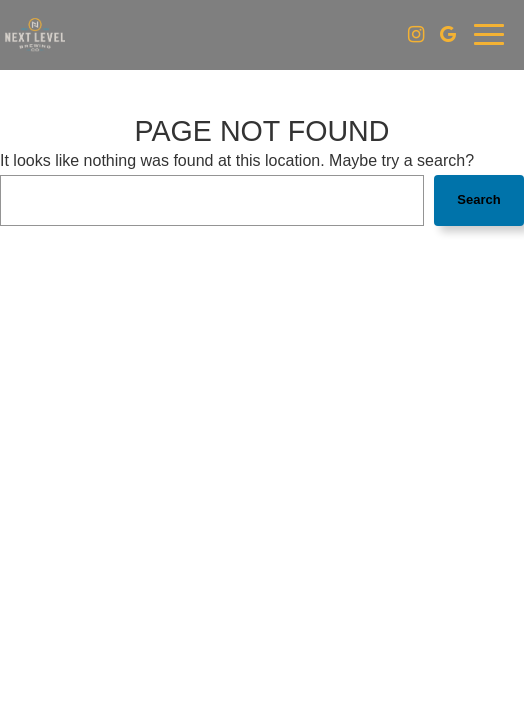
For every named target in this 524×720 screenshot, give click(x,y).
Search (478, 199)
